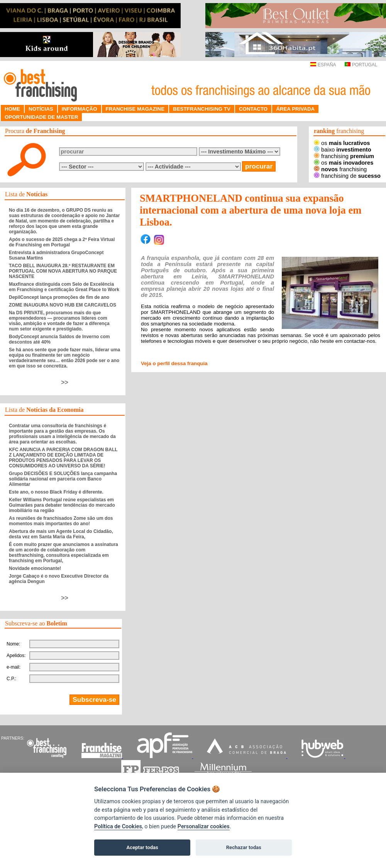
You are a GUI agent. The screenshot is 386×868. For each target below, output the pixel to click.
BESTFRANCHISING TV (202, 109)
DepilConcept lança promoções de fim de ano (59, 297)
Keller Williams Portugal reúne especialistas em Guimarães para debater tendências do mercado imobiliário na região (62, 505)
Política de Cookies (118, 827)
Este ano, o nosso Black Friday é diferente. (56, 492)
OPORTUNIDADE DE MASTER (41, 117)
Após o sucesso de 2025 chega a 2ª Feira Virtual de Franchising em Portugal (62, 242)
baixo (343, 150)
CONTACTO (253, 109)
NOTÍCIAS (41, 109)
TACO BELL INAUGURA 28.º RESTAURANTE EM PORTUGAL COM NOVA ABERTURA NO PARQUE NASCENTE (63, 271)
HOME (12, 109)
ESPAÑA (323, 65)
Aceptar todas (142, 847)
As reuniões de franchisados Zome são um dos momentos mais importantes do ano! (61, 521)
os (342, 143)
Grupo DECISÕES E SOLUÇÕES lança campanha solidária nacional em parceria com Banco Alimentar (63, 479)
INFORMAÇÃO (80, 109)
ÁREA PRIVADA (295, 109)
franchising (344, 156)
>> (65, 382)
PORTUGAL (361, 65)
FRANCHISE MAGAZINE (135, 109)
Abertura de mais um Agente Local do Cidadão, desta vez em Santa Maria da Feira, (61, 534)
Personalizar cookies (204, 827)
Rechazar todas (244, 847)
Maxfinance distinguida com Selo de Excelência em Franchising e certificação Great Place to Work (64, 287)
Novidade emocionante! (35, 568)
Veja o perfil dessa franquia (174, 363)
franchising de (347, 176)
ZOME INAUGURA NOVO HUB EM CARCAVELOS (63, 305)
